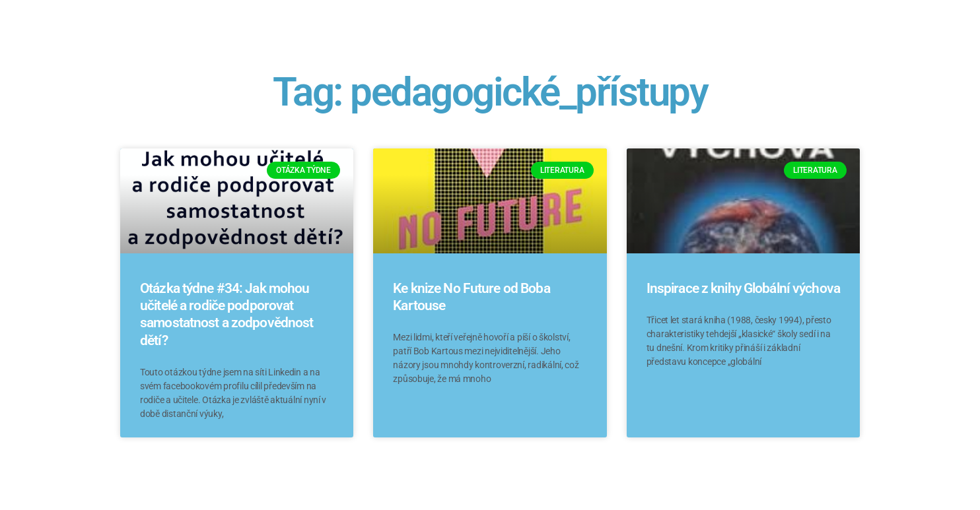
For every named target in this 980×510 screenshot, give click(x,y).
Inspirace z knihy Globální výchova (743, 288)
